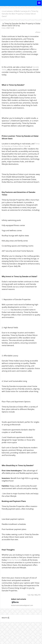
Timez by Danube (14, 560)
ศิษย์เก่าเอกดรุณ (21, 11)
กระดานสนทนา (8, 11)
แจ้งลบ (38, 32)
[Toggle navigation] (39, 3)
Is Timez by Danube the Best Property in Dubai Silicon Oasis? (20, 14)
